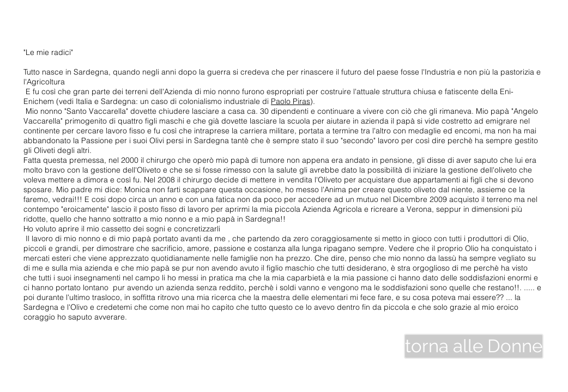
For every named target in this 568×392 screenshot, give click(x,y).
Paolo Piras (291, 101)
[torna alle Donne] (474, 346)
